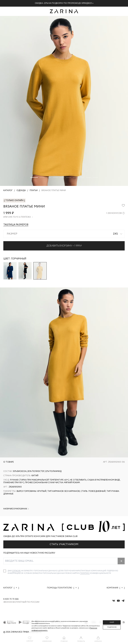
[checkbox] (5, 571)
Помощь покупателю (63, 588)
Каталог (11, 588)
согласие (16, 571)
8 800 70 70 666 (11, 599)
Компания (116, 588)
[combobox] (64, 234)
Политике (85, 573)
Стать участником (64, 544)
